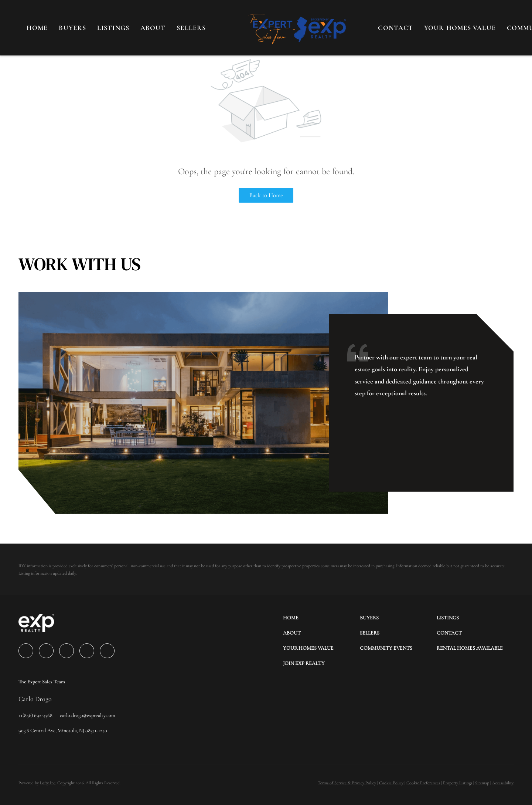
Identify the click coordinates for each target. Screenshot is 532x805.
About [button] (153, 28)
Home (37, 28)
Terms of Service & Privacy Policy (347, 783)
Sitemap (482, 783)
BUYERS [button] (72, 28)
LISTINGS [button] (113, 28)
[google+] (107, 651)
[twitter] (66, 651)
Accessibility (503, 783)
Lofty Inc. (48, 783)
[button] (321, 618)
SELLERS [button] (191, 28)
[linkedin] (46, 651)
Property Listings (458, 783)
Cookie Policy (391, 783)
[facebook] (26, 651)
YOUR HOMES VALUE (460, 28)
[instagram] (87, 651)
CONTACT (395, 28)
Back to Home (266, 195)
